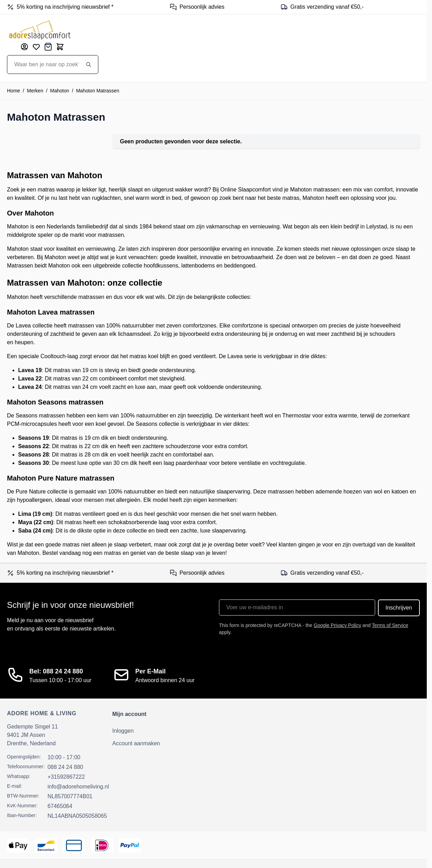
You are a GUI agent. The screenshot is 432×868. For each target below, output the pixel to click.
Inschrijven (399, 608)
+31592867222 (66, 777)
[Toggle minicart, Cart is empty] (60, 47)
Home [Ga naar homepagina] (13, 91)
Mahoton (60, 91)
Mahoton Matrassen (98, 91)
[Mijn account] (24, 47)
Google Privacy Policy (338, 625)
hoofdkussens (161, 266)
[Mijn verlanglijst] (36, 47)
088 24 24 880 (65, 767)
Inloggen (123, 731)
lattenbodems (198, 266)
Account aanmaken (136, 743)
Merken (35, 91)
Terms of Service (390, 625)
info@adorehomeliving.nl (78, 787)
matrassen (111, 235)
